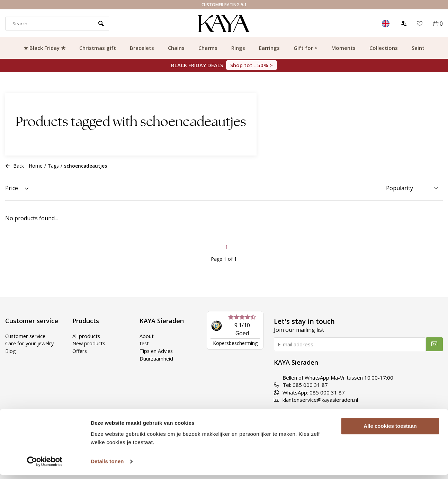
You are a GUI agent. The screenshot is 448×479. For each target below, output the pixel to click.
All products (86, 336)
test (145, 343)
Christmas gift (98, 48)
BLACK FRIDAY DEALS (224, 65)
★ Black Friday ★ (44, 48)
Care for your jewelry (30, 343)
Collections (384, 48)
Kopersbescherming (235, 343)
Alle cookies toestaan (390, 430)
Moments (343, 48)
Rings (238, 48)
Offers (80, 351)
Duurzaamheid (157, 358)
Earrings (269, 48)
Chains (176, 48)
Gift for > (306, 48)
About (147, 336)
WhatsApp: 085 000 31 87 (309, 392)
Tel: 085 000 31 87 (301, 385)
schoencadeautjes (86, 166)
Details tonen (107, 465)
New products (89, 343)
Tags (53, 166)
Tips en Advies (157, 351)
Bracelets (142, 48)
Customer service (26, 336)
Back (15, 166)
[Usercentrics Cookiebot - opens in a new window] (45, 465)
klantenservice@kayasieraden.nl (316, 400)
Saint (418, 48)
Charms (208, 48)
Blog (11, 351)
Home (36, 166)
